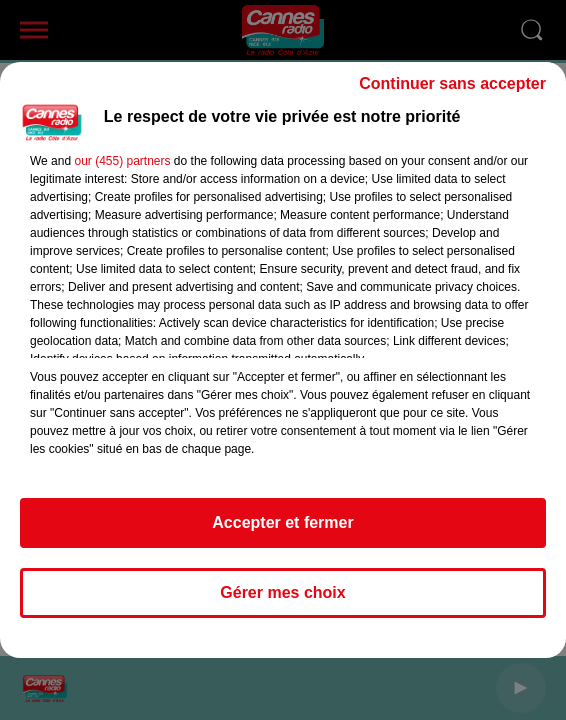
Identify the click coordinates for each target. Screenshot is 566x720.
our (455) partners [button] (122, 161)
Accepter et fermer (282, 522)
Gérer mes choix (282, 592)
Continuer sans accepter (452, 83)
